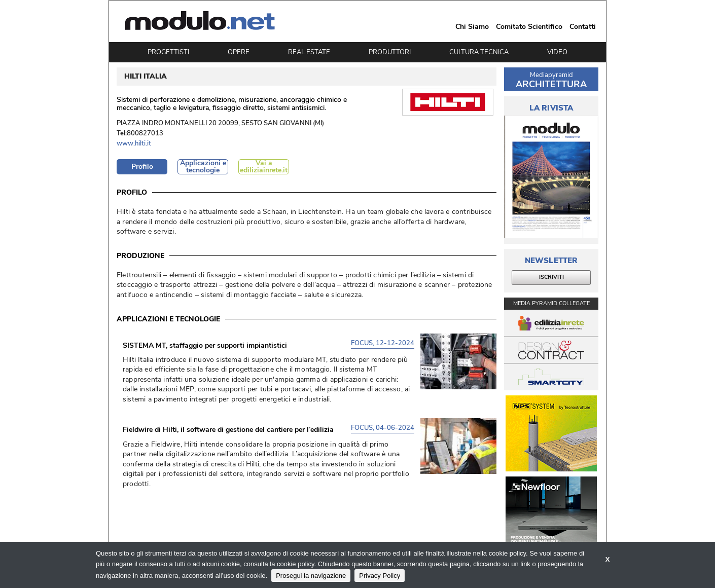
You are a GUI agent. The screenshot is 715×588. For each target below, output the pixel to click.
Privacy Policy (380, 576)
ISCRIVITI (551, 277)
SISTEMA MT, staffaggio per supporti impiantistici (205, 346)
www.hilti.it (134, 144)
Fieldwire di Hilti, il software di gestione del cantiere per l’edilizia (228, 430)
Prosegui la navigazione (311, 576)
